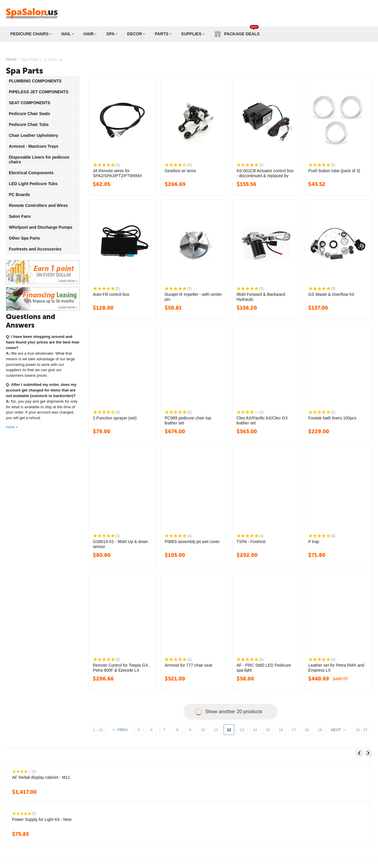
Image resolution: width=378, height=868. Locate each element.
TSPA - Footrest (251, 542)
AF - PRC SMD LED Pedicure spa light (264, 668)
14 (255, 730)
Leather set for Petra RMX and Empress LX (336, 668)
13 (242, 730)
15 (268, 730)
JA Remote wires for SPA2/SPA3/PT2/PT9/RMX (118, 173)
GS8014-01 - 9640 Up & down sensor (121, 544)
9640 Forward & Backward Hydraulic (261, 297)
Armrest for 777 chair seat (188, 665)
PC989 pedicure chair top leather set (188, 420)
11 (216, 730)
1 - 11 (98, 730)
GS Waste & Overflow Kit (331, 294)
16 (281, 730)
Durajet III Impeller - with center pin (193, 297)
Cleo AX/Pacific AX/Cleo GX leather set (262, 420)
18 (307, 730)
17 (294, 730)
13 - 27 (361, 730)
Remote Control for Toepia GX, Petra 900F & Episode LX (121, 668)
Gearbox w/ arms (180, 171)
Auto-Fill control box (111, 294)
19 (320, 730)
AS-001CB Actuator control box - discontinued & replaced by (265, 173)
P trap (314, 542)
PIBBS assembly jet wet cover (192, 542)
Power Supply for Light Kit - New (42, 819)
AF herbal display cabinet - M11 (41, 777)
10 (203, 730)
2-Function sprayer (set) (115, 418)
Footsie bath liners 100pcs (332, 418)
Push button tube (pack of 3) (334, 171)
